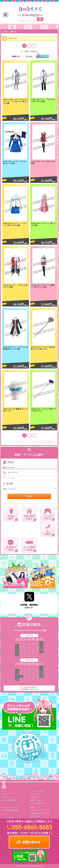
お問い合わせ (35, 816)
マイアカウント (7, 797)
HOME (4, 32)
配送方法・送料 (36, 800)
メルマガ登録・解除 (9, 800)
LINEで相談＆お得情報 (10, 810)
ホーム (4, 791)
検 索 (29, 496)
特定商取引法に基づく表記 (40, 813)
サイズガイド (35, 794)
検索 (40, 19)
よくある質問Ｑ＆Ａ (38, 803)
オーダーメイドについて (10, 807)
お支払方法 (34, 797)
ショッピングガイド (38, 791)
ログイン (5, 794)
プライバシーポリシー (38, 810)
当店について (35, 807)
